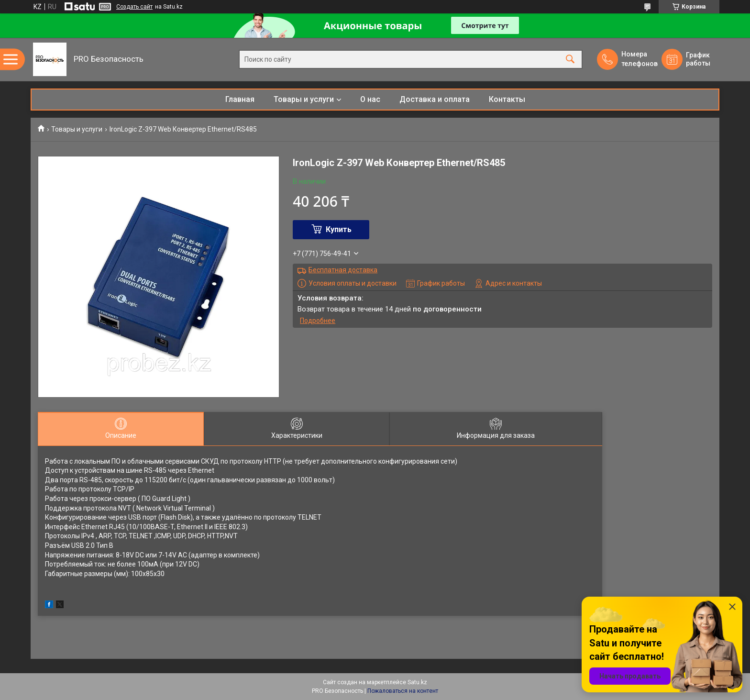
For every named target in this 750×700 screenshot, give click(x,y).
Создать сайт (134, 7)
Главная (240, 99)
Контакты (507, 99)
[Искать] (570, 60)
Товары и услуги (304, 99)
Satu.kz (417, 682)
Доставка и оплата (435, 99)
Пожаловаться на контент (403, 691)
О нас (370, 99)
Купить (339, 229)
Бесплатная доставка (343, 270)
